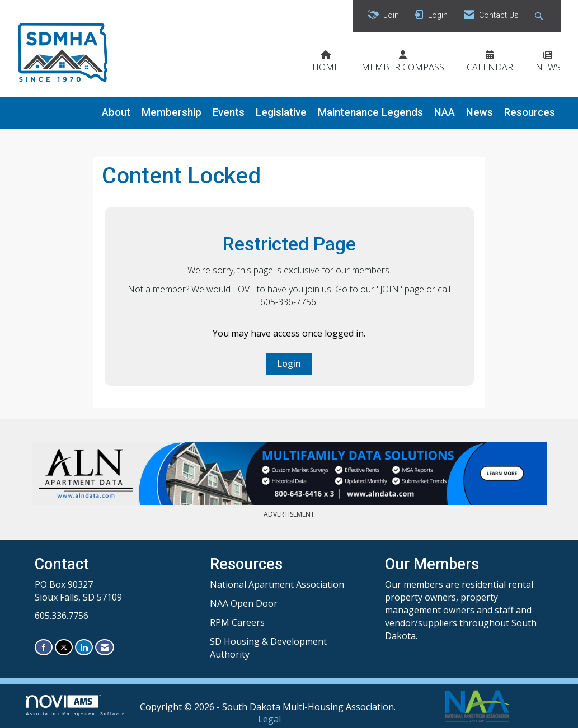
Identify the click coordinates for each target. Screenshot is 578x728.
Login (289, 363)
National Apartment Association (277, 584)
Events (229, 112)
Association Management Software (76, 705)
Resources (530, 112)
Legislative (281, 112)
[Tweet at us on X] (64, 647)
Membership (171, 112)
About (116, 112)
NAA (445, 112)
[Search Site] (540, 16)
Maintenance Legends (370, 112)
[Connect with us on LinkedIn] (84, 647)
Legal (269, 719)
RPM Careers (237, 622)
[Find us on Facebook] (44, 647)
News (480, 112)
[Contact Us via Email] (105, 647)
